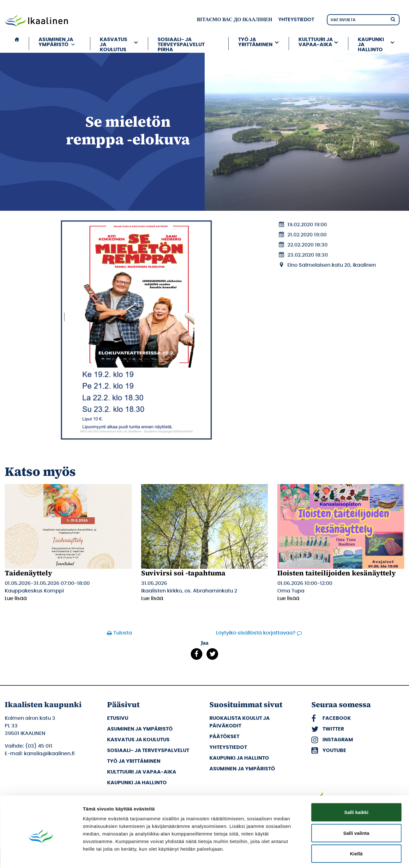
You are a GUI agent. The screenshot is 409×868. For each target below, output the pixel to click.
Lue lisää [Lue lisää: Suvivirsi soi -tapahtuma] (152, 598)
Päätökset (224, 737)
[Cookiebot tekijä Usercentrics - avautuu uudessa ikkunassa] (41, 856)
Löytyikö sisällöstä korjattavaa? (256, 633)
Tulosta (123, 633)
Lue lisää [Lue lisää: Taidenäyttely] (16, 598)
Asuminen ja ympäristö (57, 42)
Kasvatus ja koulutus (114, 44)
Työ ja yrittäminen (255, 42)
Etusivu (118, 718)
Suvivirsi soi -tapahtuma (183, 573)
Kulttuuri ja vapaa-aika (316, 42)
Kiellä (356, 826)
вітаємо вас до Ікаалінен (235, 20)
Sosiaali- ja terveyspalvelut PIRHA (181, 44)
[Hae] (393, 19)
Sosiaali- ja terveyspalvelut (148, 750)
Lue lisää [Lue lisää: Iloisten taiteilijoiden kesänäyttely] (288, 598)
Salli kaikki (356, 785)
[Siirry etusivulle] (36, 21)
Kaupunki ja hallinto (371, 44)
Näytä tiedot (338, 856)
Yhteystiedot (296, 20)
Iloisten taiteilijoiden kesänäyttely (337, 573)
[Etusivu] (17, 44)
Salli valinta (356, 806)
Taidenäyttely (28, 573)
